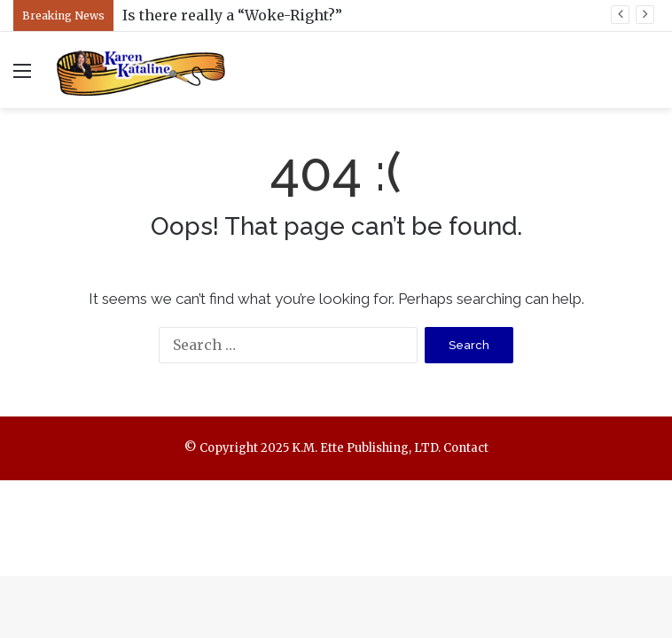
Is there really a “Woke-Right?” (232, 15)
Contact (466, 448)
